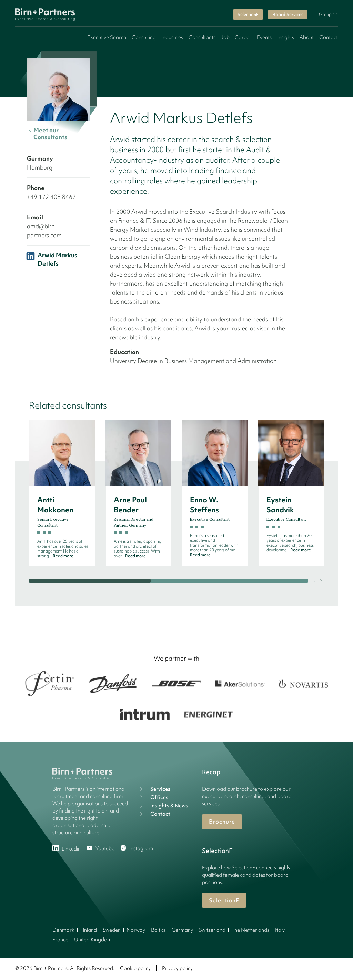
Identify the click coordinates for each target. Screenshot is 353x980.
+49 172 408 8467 (51, 197)
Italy (280, 930)
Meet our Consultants (47, 134)
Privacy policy (177, 968)
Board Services (288, 14)
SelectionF (248, 14)
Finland (89, 930)
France (60, 940)
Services (154, 789)
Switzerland (212, 930)
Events (264, 37)
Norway (136, 930)
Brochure (222, 822)
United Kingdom (93, 940)
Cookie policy (135, 968)
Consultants (202, 37)
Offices (153, 797)
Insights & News (163, 806)
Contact (329, 37)
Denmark (63, 930)
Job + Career (236, 37)
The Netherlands (250, 930)
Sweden (112, 930)
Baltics (158, 930)
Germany (182, 930)
